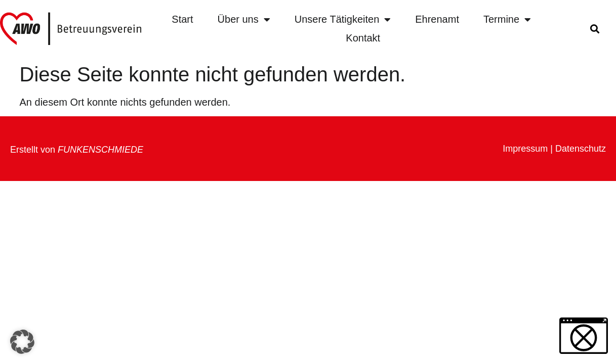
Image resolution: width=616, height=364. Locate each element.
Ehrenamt (437, 19)
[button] (594, 29)
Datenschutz (581, 149)
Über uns (244, 19)
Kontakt (363, 38)
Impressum (525, 149)
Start (182, 19)
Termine (507, 19)
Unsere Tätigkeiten (343, 19)
